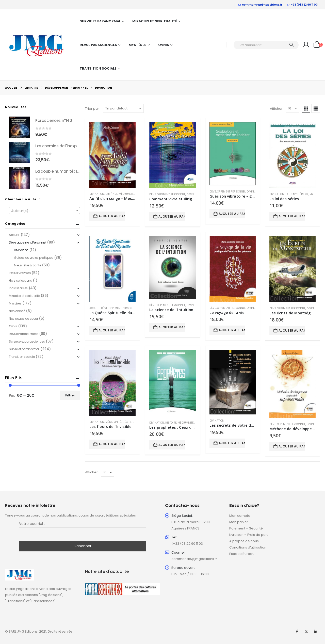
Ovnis (164, 45)
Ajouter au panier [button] (112, 216)
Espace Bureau (242, 554)
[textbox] (44, 211)
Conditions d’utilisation (248, 547)
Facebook (297, 632)
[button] (306, 108)
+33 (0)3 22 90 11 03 (303, 5)
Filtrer (70, 395)
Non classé (17, 311)
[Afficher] (292, 108)
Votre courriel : (32, 524)
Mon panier (239, 522)
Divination (97, 194)
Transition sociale (98, 68)
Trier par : (93, 109)
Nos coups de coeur (23, 319)
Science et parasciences (27, 341)
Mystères (138, 45)
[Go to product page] (112, 155)
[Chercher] (291, 45)
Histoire (171, 423)
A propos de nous (244, 541)
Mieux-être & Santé (27, 265)
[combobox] (44, 211)
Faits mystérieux (297, 194)
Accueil (95, 308)
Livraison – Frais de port (249, 535)
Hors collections (20, 280)
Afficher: (277, 109)
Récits (127, 422)
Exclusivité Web (20, 273)
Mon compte (240, 516)
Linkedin (316, 632)
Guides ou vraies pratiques (34, 258)
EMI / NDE (111, 194)
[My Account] (306, 45)
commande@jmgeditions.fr (260, 5)
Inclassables (18, 288)
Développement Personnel (167, 194)
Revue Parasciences (98, 45)
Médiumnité (127, 194)
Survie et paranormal (100, 21)
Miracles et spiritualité (155, 21)
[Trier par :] (123, 108)
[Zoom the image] (20, 572)
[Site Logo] (37, 45)
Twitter (306, 632)
